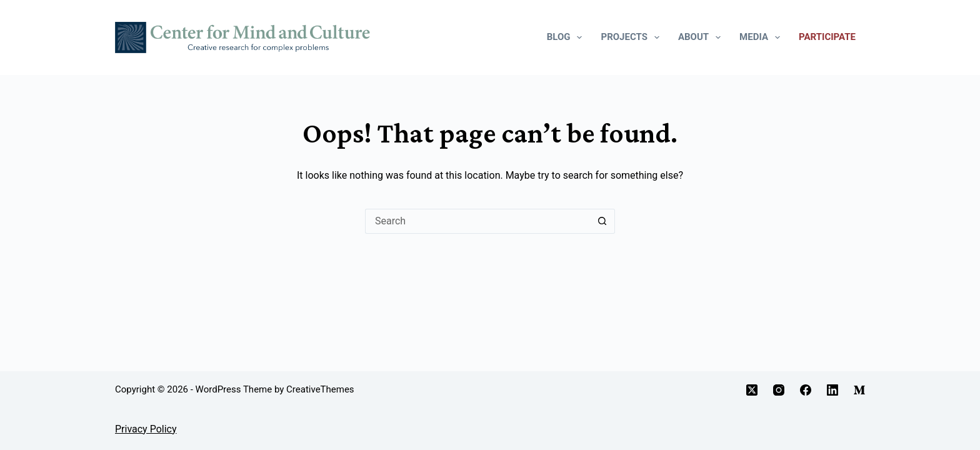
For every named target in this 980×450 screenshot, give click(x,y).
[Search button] (602, 221)
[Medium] (859, 390)
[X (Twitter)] (752, 390)
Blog (567, 37)
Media (762, 37)
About (702, 37)
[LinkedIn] (832, 390)
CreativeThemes (320, 389)
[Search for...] (477, 221)
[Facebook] (806, 390)
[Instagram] (779, 390)
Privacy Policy (146, 429)
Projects (632, 37)
